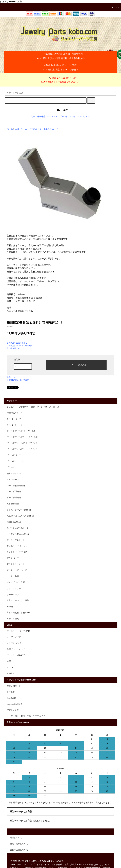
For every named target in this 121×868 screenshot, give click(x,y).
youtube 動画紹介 (14, 704)
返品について (12, 377)
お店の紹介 (12, 698)
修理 (9, 661)
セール (10, 667)
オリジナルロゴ (14, 643)
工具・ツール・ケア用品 (26, 129)
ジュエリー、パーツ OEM (18, 631)
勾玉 (33, 117)
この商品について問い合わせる (20, 346)
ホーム (10, 129)
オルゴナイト (84, 117)
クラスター (52, 117)
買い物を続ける (13, 348)
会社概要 (11, 692)
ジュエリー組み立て (16, 655)
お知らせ (11, 673)
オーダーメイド (14, 637)
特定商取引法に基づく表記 (18, 380)
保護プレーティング (16, 649)
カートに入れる (76, 365)
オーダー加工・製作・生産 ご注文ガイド (26, 716)
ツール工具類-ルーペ (49, 129)
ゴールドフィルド (68, 117)
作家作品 (41, 117)
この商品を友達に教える (17, 343)
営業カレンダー (14, 710)
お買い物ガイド (14, 686)
